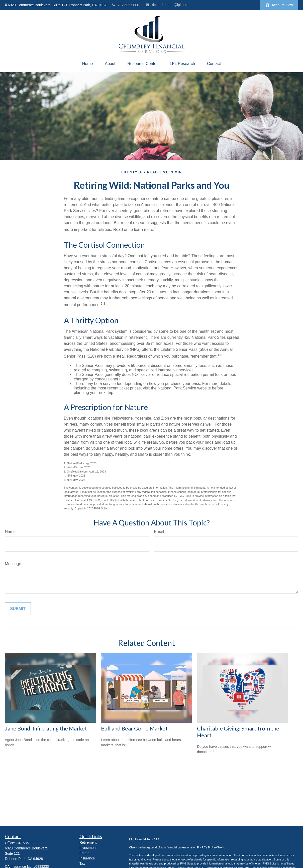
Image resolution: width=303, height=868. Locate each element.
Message (13, 564)
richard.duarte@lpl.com (167, 5)
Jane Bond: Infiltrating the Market (46, 728)
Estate (84, 853)
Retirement (88, 842)
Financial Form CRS (147, 839)
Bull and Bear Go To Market (134, 728)
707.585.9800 (126, 5)
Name (10, 532)
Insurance (87, 858)
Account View (279, 5)
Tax (82, 863)
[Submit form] (18, 609)
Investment (88, 848)
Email (159, 532)
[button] (88, 64)
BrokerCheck (216, 847)
